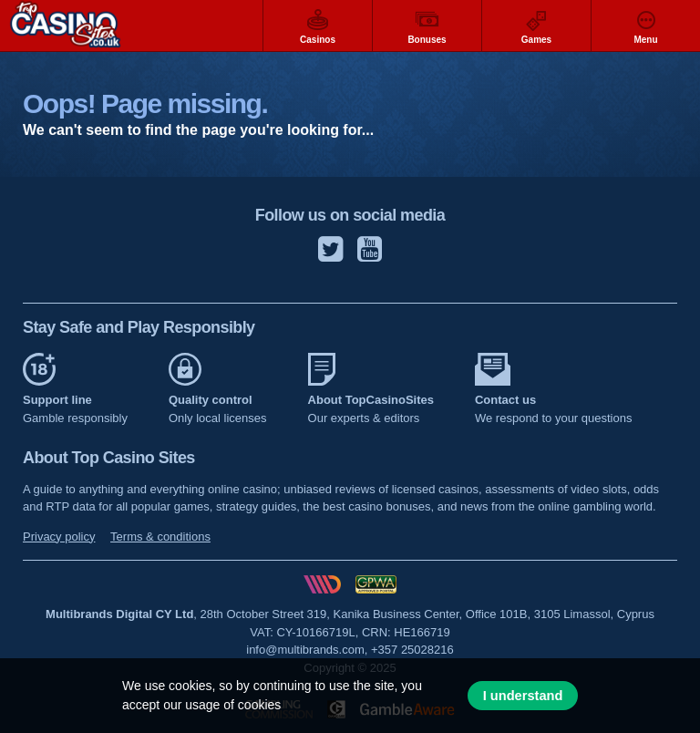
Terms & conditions (160, 537)
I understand (523, 696)
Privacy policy (59, 537)
